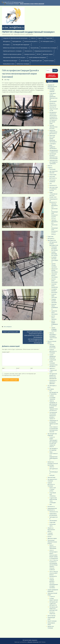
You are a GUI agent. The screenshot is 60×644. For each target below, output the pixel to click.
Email (18, 368)
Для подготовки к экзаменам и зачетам (54, 189)
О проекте (52, 596)
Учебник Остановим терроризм (52, 397)
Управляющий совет (37, 61)
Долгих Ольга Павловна (54, 318)
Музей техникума (49, 61)
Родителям (49, 38)
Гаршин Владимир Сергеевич (54, 329)
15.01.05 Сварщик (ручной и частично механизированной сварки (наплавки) (54, 583)
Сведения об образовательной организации (15, 38)
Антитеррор (6, 45)
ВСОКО (39, 54)
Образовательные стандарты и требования (54, 162)
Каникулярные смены (9, 64)
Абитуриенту (7, 41)
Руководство (53, 107)
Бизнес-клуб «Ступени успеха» (53, 489)
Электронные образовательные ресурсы (14, 57)
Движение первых (48, 54)
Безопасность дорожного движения (53, 382)
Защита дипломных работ (11, 332)
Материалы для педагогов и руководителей (53, 609)
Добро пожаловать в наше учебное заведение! (32, 4)
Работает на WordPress (21, 642)
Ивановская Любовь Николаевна (54, 270)
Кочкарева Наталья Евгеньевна (54, 291)
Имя (4, 368)
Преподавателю (17, 41)
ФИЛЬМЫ (52, 475)
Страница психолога (29, 54)
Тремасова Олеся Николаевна (54, 312)
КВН (51, 504)
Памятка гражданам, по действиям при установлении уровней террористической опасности (54, 406)
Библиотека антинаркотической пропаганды (15, 48)
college (8, 80)
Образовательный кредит (10, 61)
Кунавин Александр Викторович (54, 254)
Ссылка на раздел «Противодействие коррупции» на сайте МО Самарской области (53, 442)
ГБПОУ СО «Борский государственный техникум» (28, 32)
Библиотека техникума (23, 64)
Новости (33, 38)
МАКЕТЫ (52, 467)
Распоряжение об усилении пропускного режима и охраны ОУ (53, 415)
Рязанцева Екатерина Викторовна (54, 249)
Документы (52, 103)
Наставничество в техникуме (49, 48)
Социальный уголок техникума (53, 361)
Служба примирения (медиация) (37, 57)
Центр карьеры (25, 61)
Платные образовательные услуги (53, 127)
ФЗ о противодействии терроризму (54, 392)
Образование (53, 105)
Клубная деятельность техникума (12, 51)
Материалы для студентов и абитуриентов (53, 603)
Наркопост (52, 368)
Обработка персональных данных (12, 54)
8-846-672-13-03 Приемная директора (13, 2)
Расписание (52, 169)
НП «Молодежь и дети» (47, 41)
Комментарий (6, 352)
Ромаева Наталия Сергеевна (54, 301)
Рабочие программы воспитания (52, 346)
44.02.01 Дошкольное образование (53, 547)
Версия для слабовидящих (52, 76)
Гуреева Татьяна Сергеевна (54, 265)
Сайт (32, 368)
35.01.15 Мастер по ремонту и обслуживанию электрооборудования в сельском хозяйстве (54, 565)
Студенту (40, 38)
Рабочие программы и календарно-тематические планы (53, 336)
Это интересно (8, 327)
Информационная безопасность (43, 51)
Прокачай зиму (35, 48)
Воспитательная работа (31, 41)
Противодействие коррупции (21, 45)
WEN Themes (42, 642)
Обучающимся (53, 521)
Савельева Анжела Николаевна (54, 275)
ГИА (51, 183)
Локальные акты (54, 512)
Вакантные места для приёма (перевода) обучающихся (53, 139)
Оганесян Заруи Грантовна (54, 296)
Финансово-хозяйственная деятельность (53, 132)
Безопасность (29, 51)
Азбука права (53, 175)
